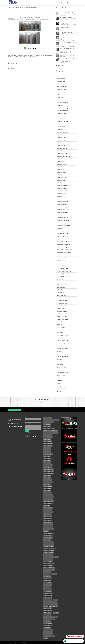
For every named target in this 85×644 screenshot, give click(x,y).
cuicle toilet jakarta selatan (63, 231)
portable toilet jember (62, 308)
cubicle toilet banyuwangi (63, 119)
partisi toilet (60, 290)
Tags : (9, 55)
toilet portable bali (61, 367)
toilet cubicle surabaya (25, 57)
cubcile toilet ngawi (61, 89)
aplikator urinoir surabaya (63, 84)
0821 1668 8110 (14, 424)
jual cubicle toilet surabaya (63, 274)
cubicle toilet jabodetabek (63, 145)
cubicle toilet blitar (61, 127)
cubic (58, 95)
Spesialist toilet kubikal (62, 349)
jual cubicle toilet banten (63, 266)
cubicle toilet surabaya (48, 55)
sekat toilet (59, 330)
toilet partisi (60, 365)
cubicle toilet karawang (62, 167)
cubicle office (13, 55)
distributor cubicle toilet (63, 236)
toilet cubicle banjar (61, 354)
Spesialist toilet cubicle (62, 346)
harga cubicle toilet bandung (64, 242)
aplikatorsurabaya (61, 87)
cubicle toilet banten (62, 116)
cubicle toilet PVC (38, 55)
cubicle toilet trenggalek (63, 223)
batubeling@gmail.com (17, 427)
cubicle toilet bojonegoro (63, 132)
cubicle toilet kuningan (62, 172)
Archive (75, 410)
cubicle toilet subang (62, 207)
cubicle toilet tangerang (62, 218)
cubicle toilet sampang (62, 202)
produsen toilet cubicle (62, 319)
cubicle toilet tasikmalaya (63, 220)
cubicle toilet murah (61, 175)
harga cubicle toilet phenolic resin (65, 250)
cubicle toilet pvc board (62, 199)
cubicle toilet (31, 55)
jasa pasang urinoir (61, 260)
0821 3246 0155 (14, 422)
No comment (19, 12)
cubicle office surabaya (22, 55)
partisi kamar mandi (62, 284)
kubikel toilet (60, 282)
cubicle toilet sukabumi (62, 210)
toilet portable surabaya (63, 378)
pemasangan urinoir (62, 298)
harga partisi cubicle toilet (63, 255)
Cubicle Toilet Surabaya (14, 410)
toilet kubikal (60, 362)
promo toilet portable (62, 322)
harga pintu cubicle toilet (63, 258)
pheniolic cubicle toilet (62, 301)
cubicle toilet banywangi (63, 121)
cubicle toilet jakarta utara (63, 156)
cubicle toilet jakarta (62, 148)
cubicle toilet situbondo (62, 204)
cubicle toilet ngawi (61, 178)
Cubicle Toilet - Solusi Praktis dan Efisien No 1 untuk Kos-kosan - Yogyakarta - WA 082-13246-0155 (68, 44)
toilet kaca (59, 359)
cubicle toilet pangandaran (63, 186)
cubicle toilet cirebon (62, 137)
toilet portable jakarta (62, 370)
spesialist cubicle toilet (62, 341)
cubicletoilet (10, 57)
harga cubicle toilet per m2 (63, 247)
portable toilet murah (62, 311)
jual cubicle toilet (61, 263)
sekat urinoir (60, 333)
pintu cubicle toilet (61, 306)
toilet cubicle (17, 57)
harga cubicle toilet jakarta (63, 244)
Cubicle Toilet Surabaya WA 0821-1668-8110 (68, 32)
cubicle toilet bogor (61, 129)
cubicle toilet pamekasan (63, 183)
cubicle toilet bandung (62, 108)
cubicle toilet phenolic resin (63, 191)
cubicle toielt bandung (62, 103)
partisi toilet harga (61, 292)
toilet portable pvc (61, 375)
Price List (69, 3)
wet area (59, 391)
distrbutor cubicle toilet (62, 234)
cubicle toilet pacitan (62, 180)
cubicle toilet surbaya (62, 215)
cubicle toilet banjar (61, 113)
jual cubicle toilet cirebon (63, 268)
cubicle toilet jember (62, 159)
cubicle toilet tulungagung (63, 226)
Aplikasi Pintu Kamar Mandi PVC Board (67, 28)
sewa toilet (59, 338)
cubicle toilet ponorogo (62, 194)
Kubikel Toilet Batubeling (65, 54)
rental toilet (59, 325)
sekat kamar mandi (61, 327)
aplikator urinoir (61, 81)
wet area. (59, 394)
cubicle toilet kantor (62, 164)
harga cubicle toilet (61, 239)
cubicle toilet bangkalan (62, 111)
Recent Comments (43, 400)
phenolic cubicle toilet (62, 303)
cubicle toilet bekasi (61, 124)
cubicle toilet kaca (61, 161)
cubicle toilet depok (61, 140)
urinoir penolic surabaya (63, 386)
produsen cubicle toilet (62, 317)
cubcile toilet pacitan (62, 92)
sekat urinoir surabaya (62, 335)
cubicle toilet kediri (61, 169)
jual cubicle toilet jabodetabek (64, 271)
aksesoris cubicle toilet (62, 76)
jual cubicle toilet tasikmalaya (64, 276)
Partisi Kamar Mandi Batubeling (66, 17)
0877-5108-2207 (14, 425)
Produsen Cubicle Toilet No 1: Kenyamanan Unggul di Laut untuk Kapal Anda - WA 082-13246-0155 (68, 38)
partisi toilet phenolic (62, 295)
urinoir (58, 383)
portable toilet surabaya (63, 314)
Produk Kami (62, 3)
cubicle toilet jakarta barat (63, 151)
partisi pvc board (61, 287)
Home (56, 3)
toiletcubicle (33, 57)
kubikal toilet (60, 279)
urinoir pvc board (61, 389)
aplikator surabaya (61, 79)
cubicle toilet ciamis (61, 135)
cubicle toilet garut (61, 143)
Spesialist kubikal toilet (62, 343)
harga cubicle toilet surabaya (64, 252)
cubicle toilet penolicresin (63, 188)
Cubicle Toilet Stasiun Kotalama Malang (67, 13)
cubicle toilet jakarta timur (63, 153)
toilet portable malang (62, 373)
